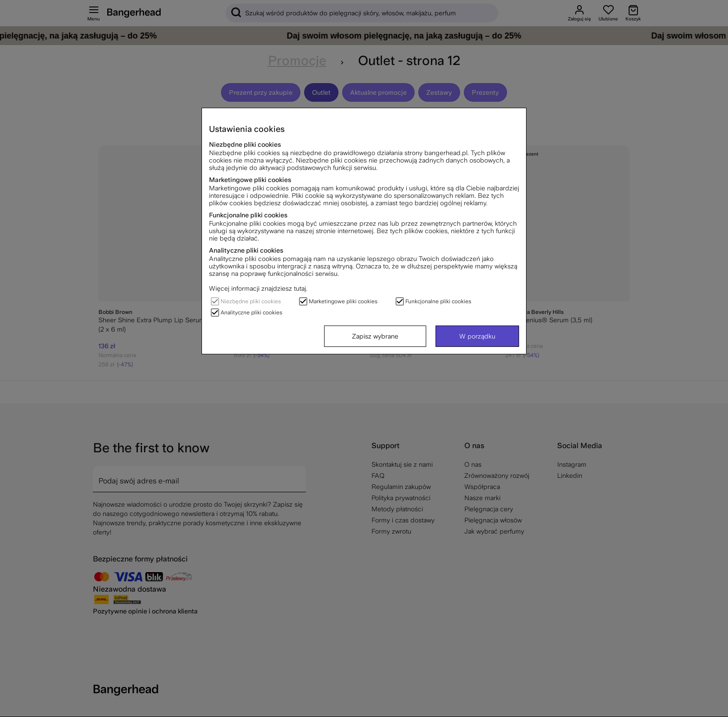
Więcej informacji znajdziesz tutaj (257, 288)
